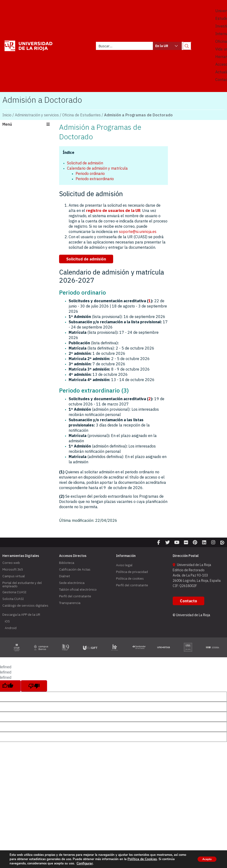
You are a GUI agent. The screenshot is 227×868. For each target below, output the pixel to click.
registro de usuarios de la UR (113, 210)
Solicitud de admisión (85, 163)
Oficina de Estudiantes (81, 115)
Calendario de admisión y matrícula (97, 168)
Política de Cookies (149, 859)
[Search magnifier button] (187, 46)
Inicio (7, 115)
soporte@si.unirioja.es (138, 232)
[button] (28, 125)
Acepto (204, 859)
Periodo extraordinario (95, 179)
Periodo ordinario (90, 173)
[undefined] (34, 689)
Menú (7, 124)
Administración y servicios (37, 115)
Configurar (84, 864)
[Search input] (125, 46)
